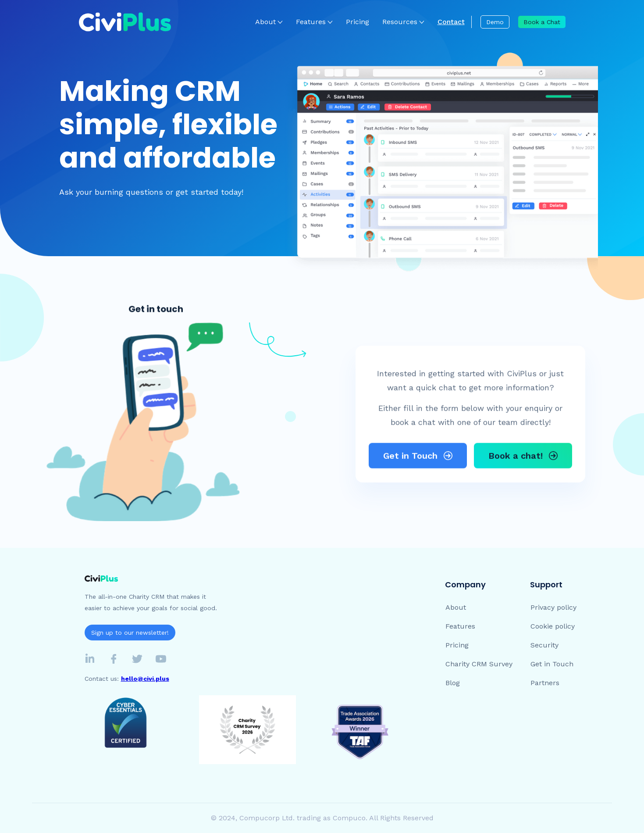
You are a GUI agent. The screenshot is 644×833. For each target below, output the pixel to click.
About (265, 22)
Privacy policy (553, 607)
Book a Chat (542, 22)
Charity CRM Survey (479, 664)
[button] (269, 22)
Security (544, 645)
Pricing (358, 22)
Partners (545, 683)
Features (460, 626)
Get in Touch (552, 664)
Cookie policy (553, 626)
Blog (453, 683)
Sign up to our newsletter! (130, 633)
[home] (125, 22)
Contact (451, 22)
